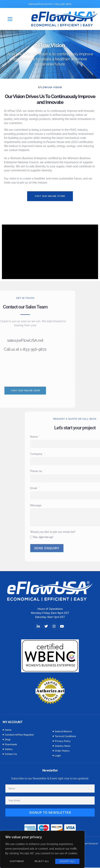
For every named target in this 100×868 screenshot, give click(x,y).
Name (71, 437)
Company (73, 454)
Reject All (42, 861)
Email (70, 488)
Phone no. (73, 471)
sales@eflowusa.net (40, 4)
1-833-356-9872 (62, 4)
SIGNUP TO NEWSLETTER (50, 812)
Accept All (67, 861)
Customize (17, 861)
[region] (42, 849)
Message (72, 505)
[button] (10, 19)
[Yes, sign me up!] (68, 537)
